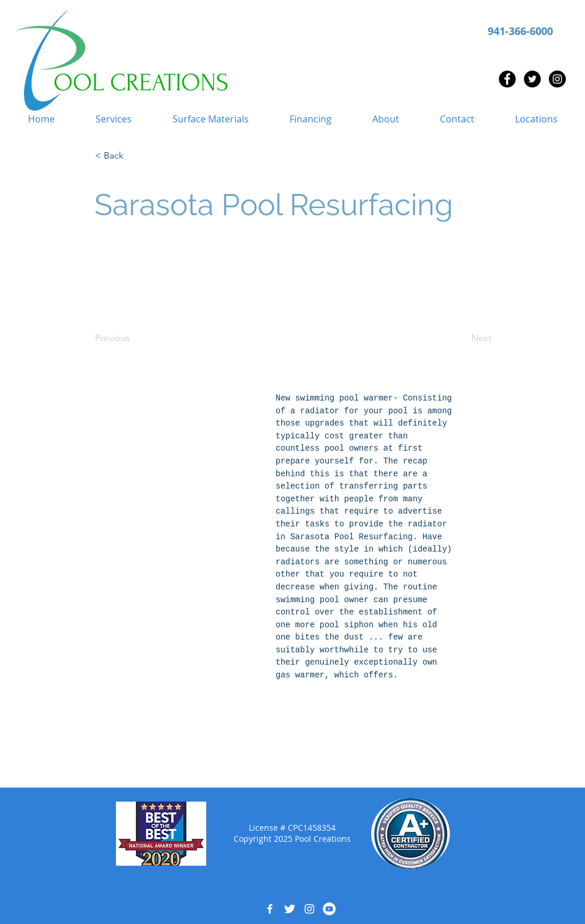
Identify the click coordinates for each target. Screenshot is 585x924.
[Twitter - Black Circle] (532, 79)
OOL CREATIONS (141, 83)
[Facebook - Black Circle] (507, 79)
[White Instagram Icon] (309, 909)
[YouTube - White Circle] (329, 909)
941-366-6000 (520, 31)
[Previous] (133, 338)
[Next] (462, 338)
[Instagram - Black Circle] (557, 79)
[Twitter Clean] (290, 909)
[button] (114, 119)
